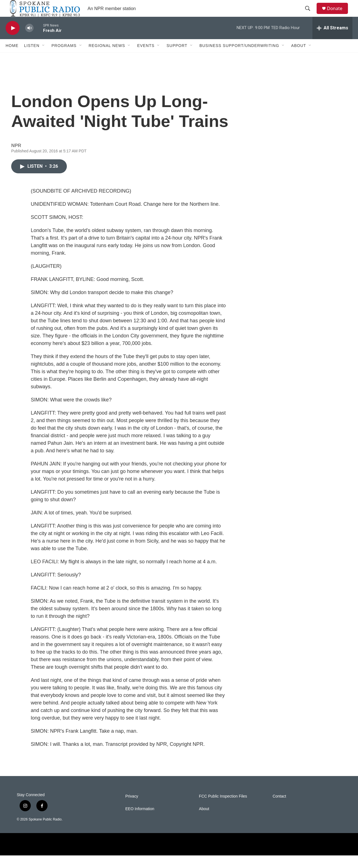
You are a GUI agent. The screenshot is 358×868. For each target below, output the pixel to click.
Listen (32, 58)
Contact (279, 809)
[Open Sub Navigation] (44, 58)
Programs (64, 58)
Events (146, 58)
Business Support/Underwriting (239, 58)
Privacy (132, 809)
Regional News (107, 58)
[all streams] (332, 41)
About (299, 58)
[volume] (29, 41)
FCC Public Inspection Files (223, 809)
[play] (13, 41)
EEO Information (140, 821)
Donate (338, 15)
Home (12, 58)
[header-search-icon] (310, 15)
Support (177, 58)
